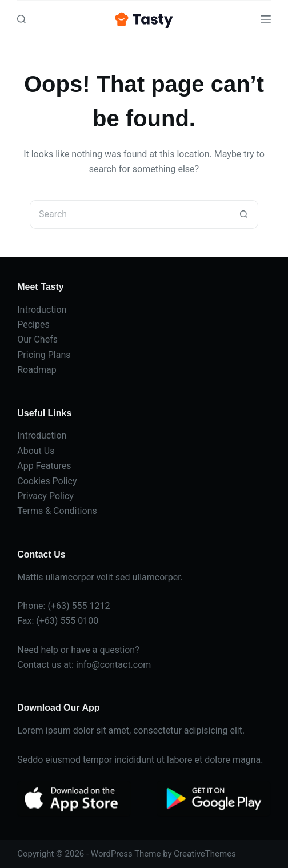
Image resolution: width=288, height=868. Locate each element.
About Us (36, 451)
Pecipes (33, 324)
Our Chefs (37, 339)
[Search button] (244, 214)
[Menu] (266, 19)
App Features (44, 466)
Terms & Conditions (57, 511)
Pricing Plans (44, 355)
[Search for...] (130, 214)
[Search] (21, 19)
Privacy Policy (45, 496)
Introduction (42, 310)
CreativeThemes (205, 854)
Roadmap (37, 370)
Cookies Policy (47, 481)
